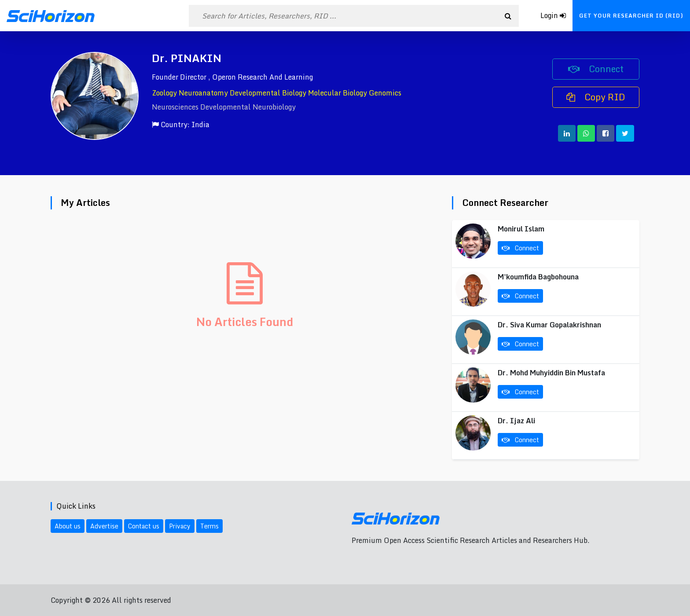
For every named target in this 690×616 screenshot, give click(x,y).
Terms (209, 526)
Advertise (104, 526)
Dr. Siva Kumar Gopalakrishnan (549, 325)
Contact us (144, 526)
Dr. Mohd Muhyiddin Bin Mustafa (551, 373)
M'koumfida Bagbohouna (538, 277)
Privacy (180, 526)
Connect (596, 69)
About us (68, 526)
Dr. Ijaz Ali (516, 421)
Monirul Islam (521, 229)
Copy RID (596, 97)
